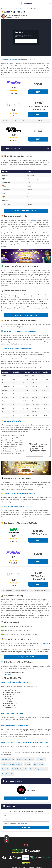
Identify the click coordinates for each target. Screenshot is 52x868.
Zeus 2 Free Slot (38, 764)
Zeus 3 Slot (6, 769)
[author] (3, 16)
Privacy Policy (24, 824)
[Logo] (26, 4)
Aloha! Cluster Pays (8, 759)
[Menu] (50, 4)
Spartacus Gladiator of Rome (25, 759)
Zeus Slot (28, 764)
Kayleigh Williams (11, 60)
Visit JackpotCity (26, 657)
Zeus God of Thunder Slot (20, 769)
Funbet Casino (14, 93)
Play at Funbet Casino (26, 315)
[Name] (26, 815)
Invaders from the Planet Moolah (12, 764)
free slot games (31, 220)
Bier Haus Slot (41, 759)
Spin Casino (31, 790)
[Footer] (33, 851)
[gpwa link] (18, 852)
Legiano (14, 116)
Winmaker (14, 541)
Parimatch (14, 140)
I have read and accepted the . (17, 824)
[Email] (26, 820)
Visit (26, 798)
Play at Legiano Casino (26, 211)
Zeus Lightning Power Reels (39, 769)
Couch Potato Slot (8, 774)
